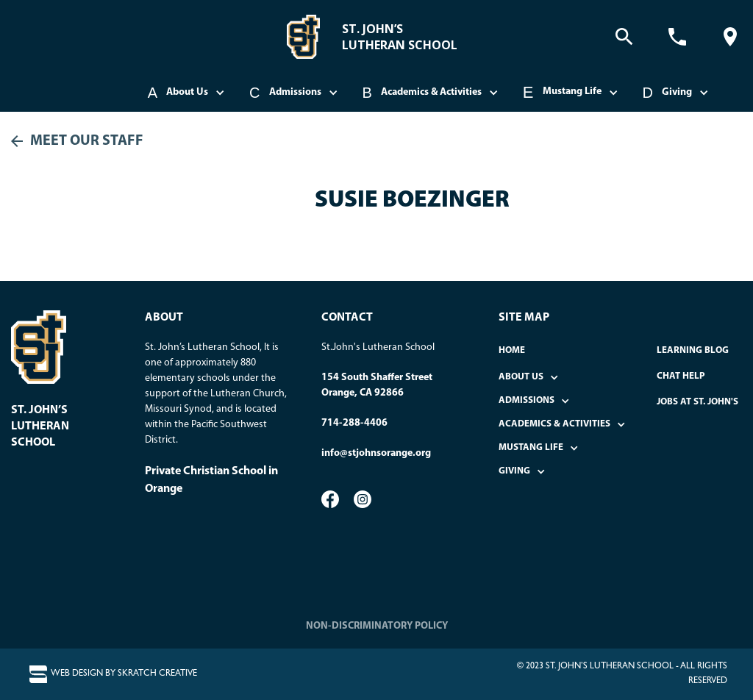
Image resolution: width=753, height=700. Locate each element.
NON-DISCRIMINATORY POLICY (377, 626)
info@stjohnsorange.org (376, 453)
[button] (188, 93)
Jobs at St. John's (697, 402)
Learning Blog (693, 350)
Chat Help (681, 376)
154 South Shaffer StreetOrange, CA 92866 (377, 385)
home (512, 350)
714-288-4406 (354, 423)
